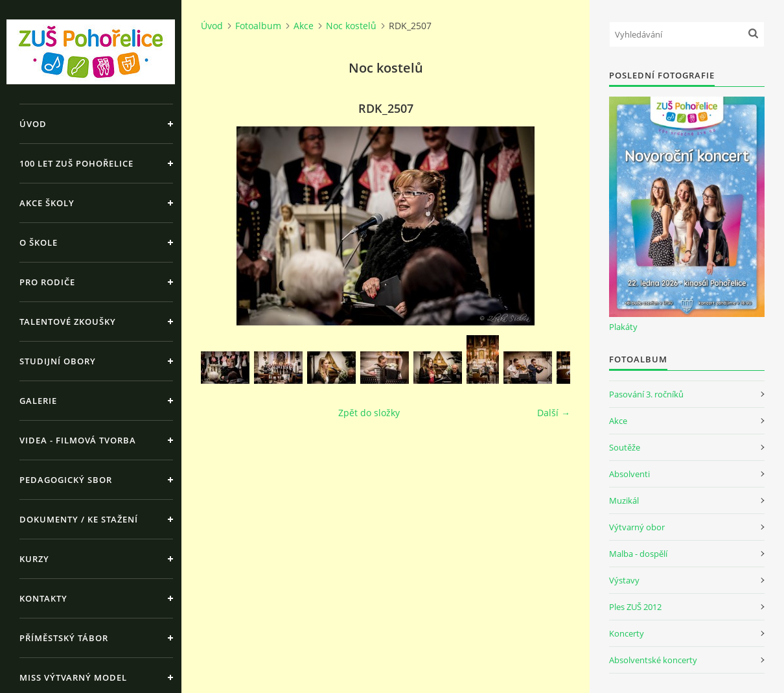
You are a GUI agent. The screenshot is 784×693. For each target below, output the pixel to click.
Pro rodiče (47, 282)
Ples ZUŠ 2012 (635, 607)
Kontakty (43, 598)
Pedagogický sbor (66, 480)
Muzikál (624, 500)
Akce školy (47, 203)
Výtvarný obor (637, 527)
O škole (39, 242)
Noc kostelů (351, 26)
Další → (554, 413)
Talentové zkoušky (68, 322)
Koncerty (627, 633)
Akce (304, 26)
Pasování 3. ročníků (646, 394)
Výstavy (624, 580)
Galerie (38, 401)
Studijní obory (58, 361)
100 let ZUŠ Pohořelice (76, 163)
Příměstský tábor (64, 638)
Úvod (33, 124)
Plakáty (623, 327)
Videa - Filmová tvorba (78, 440)
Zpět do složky (369, 413)
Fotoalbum (258, 26)
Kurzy (34, 559)
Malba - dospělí (638, 554)
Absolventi (629, 474)
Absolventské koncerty (653, 660)
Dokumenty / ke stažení (79, 519)
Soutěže (625, 447)
